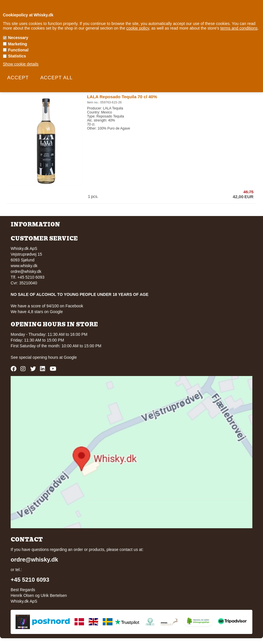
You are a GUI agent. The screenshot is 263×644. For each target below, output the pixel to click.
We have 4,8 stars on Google (37, 312)
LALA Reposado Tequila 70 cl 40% (122, 97)
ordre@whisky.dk (26, 271)
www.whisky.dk (24, 266)
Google (70, 357)
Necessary (18, 38)
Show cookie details (21, 64)
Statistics (17, 56)
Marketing (18, 44)
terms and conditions (239, 28)
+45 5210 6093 (30, 580)
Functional (18, 50)
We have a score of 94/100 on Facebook (47, 306)
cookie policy (138, 28)
